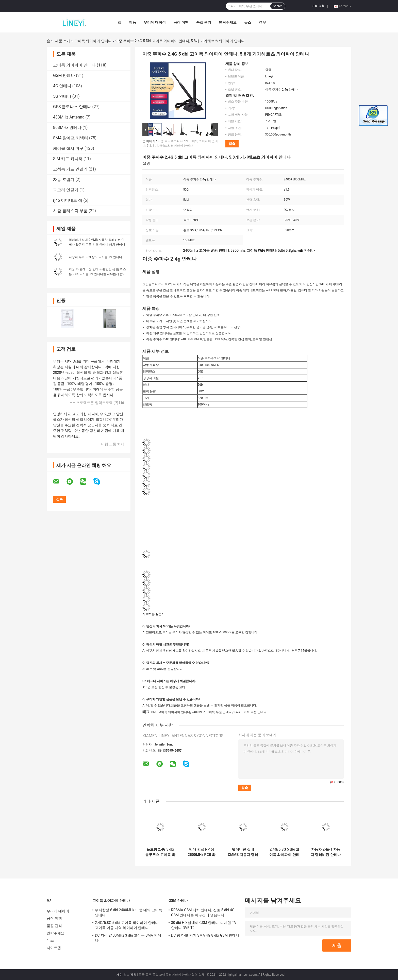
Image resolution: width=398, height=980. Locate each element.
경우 (262, 22)
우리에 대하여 (155, 22)
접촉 (232, 144)
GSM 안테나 (64, 75)
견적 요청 (318, 6)
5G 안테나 (62, 96)
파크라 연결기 (66, 190)
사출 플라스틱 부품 (70, 211)
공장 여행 (181, 22)
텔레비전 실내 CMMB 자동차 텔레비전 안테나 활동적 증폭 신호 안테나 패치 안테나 (243, 852)
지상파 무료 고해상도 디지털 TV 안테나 (95, 257)
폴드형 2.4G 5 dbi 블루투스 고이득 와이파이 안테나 (160, 852)
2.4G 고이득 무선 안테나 (250, 712)
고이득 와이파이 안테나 (93, 41)
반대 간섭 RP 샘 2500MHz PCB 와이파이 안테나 (202, 852)
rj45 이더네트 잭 (68, 200)
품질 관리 (204, 22)
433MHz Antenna (69, 117)
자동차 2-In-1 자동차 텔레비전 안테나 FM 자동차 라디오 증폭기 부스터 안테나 (326, 852)
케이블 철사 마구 (68, 148)
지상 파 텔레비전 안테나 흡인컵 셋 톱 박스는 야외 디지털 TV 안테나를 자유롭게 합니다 (97, 274)
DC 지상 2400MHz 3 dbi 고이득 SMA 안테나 (128, 938)
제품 (132, 22)
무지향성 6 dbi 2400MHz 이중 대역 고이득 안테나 (129, 913)
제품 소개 (63, 41)
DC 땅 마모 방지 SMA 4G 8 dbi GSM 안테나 (205, 935)
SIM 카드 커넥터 (68, 159)
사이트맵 (54, 948)
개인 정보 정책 (126, 975)
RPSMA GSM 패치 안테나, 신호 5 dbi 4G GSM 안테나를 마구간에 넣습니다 (203, 913)
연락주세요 (228, 22)
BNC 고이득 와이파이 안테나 (171, 712)
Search (278, 6)
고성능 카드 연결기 (70, 169)
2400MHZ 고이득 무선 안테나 (212, 712)
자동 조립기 (64, 180)
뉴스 (248, 22)
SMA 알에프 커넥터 (71, 138)
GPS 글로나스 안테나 (72, 107)
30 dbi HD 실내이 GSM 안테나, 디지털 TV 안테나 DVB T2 (204, 925)
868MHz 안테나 (67, 128)
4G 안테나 (62, 86)
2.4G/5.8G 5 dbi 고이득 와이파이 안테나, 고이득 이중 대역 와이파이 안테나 (284, 852)
